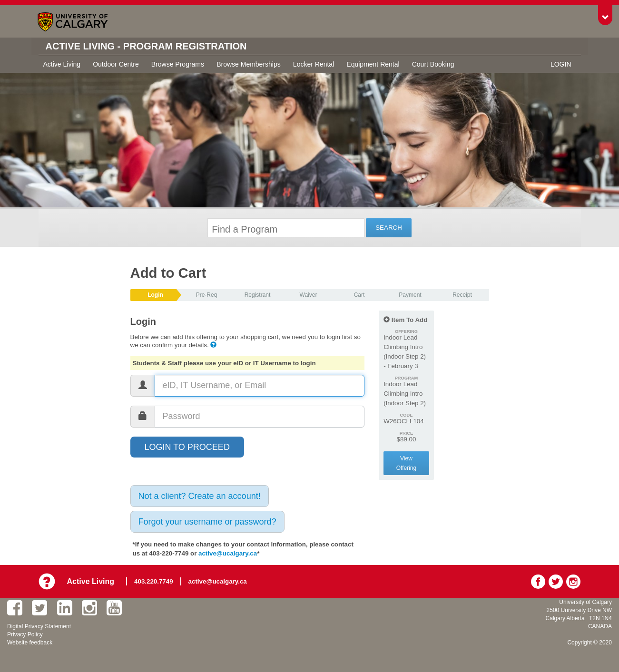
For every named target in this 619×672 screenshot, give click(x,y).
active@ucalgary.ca (228, 553)
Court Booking (433, 64)
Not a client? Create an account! (200, 496)
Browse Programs (178, 64)
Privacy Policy (25, 634)
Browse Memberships (249, 64)
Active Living (62, 64)
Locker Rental (314, 64)
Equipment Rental (373, 64)
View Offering (406, 463)
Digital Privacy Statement (39, 626)
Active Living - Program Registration (146, 46)
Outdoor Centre (116, 64)
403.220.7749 (154, 581)
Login (561, 64)
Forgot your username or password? (207, 522)
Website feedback (30, 643)
